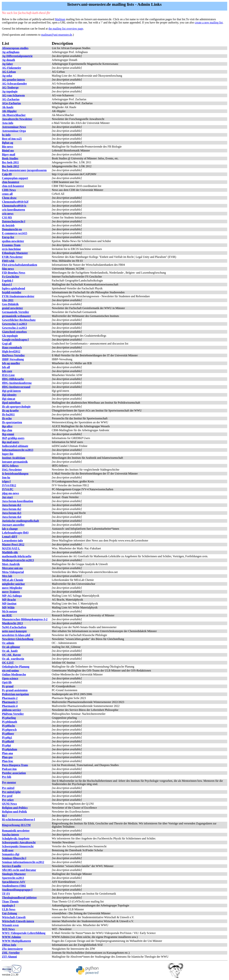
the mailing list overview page (66, 29)
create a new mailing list (209, 22)
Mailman (60, 19)
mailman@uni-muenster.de (57, 35)
